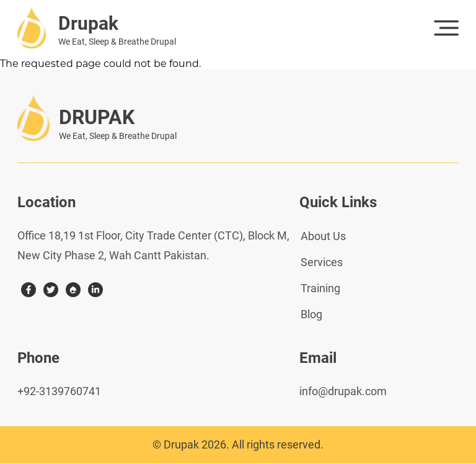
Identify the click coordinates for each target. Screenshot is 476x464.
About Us (323, 236)
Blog (311, 314)
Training (320, 288)
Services (322, 262)
